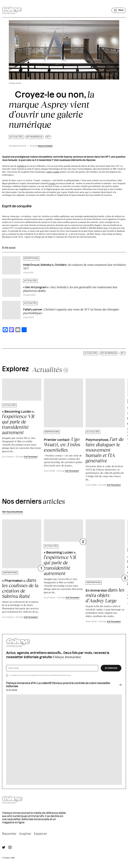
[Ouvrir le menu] (119, 10)
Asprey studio (53, 172)
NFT (48, 137)
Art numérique (34, 137)
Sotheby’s (22, 166)
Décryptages (31, 258)
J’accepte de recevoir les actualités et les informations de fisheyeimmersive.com (41, 675)
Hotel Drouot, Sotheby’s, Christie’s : (74, 267)
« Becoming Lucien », (18, 423)
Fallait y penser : (71, 311)
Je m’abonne (111, 668)
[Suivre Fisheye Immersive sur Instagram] (10, 847)
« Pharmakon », (20, 588)
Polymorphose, (105, 450)
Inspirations (52, 432)
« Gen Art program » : (70, 289)
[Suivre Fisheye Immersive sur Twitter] (4, 847)
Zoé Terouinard (31, 457)
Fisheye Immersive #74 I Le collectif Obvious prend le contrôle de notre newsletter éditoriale (64, 685)
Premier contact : (62, 445)
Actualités (16, 137)
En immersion (105, 595)
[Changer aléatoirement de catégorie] (50, 369)
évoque (52, 183)
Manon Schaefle (45, 146)
